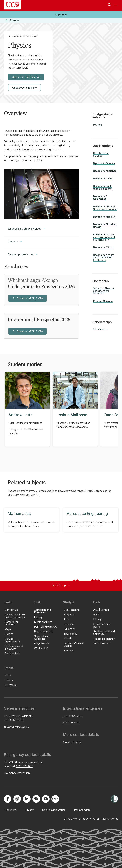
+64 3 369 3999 (14, 720)
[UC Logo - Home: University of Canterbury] (13, 5)
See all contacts (72, 742)
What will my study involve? (27, 229)
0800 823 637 (24, 766)
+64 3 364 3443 (73, 716)
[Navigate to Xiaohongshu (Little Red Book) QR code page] (55, 799)
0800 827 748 (12, 716)
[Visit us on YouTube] (46, 799)
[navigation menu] (116, 6)
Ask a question (71, 722)
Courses (15, 242)
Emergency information (17, 773)
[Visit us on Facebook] (8, 799)
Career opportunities (23, 254)
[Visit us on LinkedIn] (27, 799)
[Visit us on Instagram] (17, 799)
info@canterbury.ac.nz (16, 727)
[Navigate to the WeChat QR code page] (36, 799)
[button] (61, 14)
